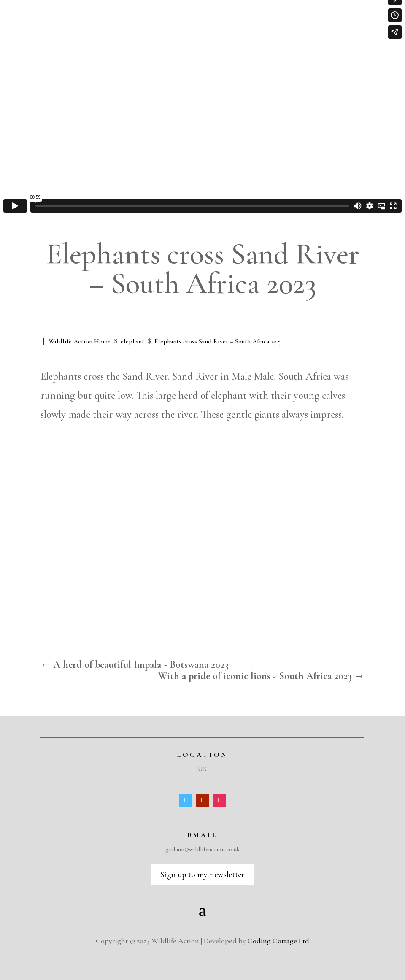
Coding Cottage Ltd (278, 941)
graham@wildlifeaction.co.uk (202, 849)
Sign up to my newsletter (202, 875)
